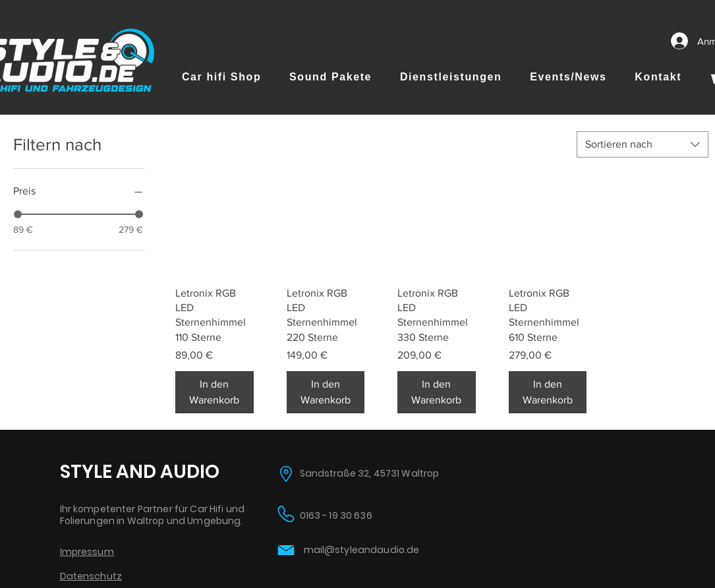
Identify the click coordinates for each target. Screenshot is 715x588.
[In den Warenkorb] (214, 392)
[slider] (18, 214)
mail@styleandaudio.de (362, 550)
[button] (222, 77)
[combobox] (643, 144)
